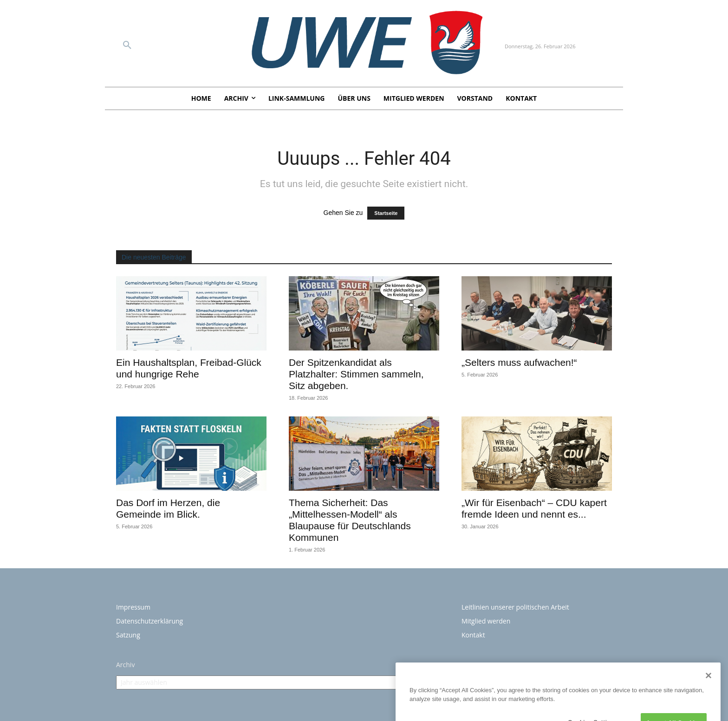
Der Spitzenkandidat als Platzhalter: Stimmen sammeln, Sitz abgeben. (356, 374)
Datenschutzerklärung (149, 621)
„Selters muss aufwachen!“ (519, 362)
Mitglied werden (486, 621)
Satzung (128, 635)
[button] (127, 45)
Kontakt (473, 635)
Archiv (125, 665)
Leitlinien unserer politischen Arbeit (515, 607)
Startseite (386, 213)
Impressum (133, 607)
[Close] (708, 715)
